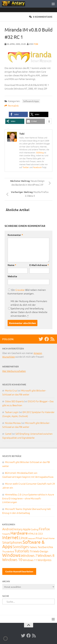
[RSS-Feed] (52, 339)
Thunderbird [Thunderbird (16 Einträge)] (8, 551)
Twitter (26, 167)
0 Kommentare (41, 17)
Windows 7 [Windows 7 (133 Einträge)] (29, 555)
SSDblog (40, 152)
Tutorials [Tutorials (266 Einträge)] (22, 551)
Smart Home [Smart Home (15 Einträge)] (49, 538)
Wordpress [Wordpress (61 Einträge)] (44, 560)
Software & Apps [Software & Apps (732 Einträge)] (23, 544)
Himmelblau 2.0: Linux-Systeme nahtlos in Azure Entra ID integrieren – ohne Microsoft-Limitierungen (28, 498)
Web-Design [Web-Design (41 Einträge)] (41, 551)
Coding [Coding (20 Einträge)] (35, 529)
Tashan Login (12, 412)
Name (12, 265)
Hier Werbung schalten (14, 371)
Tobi (36, 44)
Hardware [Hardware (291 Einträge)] (19, 533)
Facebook (37, 167)
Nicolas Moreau (13, 423)
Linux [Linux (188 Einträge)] (23, 538)
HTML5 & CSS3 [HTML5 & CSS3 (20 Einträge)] (35, 534)
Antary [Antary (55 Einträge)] (18, 529)
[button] (18, 114)
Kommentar (15, 235)
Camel (8, 434)
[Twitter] (41, 339)
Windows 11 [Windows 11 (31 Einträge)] (30, 560)
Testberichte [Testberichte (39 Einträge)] (45, 547)
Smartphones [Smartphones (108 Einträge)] (12, 542)
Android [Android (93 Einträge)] (8, 529)
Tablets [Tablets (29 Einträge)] (33, 547)
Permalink (12, 106)
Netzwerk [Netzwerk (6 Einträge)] (32, 538)
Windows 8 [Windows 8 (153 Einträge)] (46, 555)
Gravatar (20, 290)
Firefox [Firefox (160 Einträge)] (44, 529)
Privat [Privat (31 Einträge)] (39, 538)
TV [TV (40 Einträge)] (31, 551)
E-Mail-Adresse (39, 265)
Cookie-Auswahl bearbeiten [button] (19, 571)
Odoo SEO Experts (14, 401)
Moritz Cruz (11, 390)
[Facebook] (47, 339)
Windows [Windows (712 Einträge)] (11, 555)
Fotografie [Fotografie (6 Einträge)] (6, 534)
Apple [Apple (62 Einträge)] (27, 529)
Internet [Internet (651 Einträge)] (10, 537)
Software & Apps (31, 101)
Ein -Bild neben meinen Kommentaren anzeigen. (27, 292)
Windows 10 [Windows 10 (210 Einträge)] (12, 560)
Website (12, 276)
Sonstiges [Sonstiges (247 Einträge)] (21, 547)
